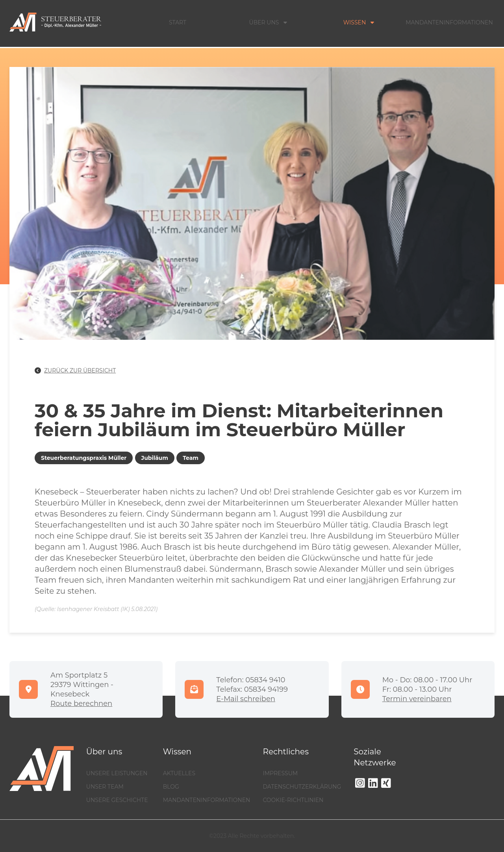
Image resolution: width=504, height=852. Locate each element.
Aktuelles (179, 773)
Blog (171, 787)
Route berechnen (81, 704)
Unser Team (105, 787)
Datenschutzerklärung (302, 787)
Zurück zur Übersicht (75, 370)
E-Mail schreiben (246, 699)
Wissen (359, 22)
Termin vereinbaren (417, 699)
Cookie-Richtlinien (293, 800)
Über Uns (268, 22)
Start (178, 22)
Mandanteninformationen (449, 22)
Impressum (280, 773)
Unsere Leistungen (117, 773)
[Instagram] (360, 783)
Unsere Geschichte (117, 800)
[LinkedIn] (373, 783)
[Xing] (386, 783)
